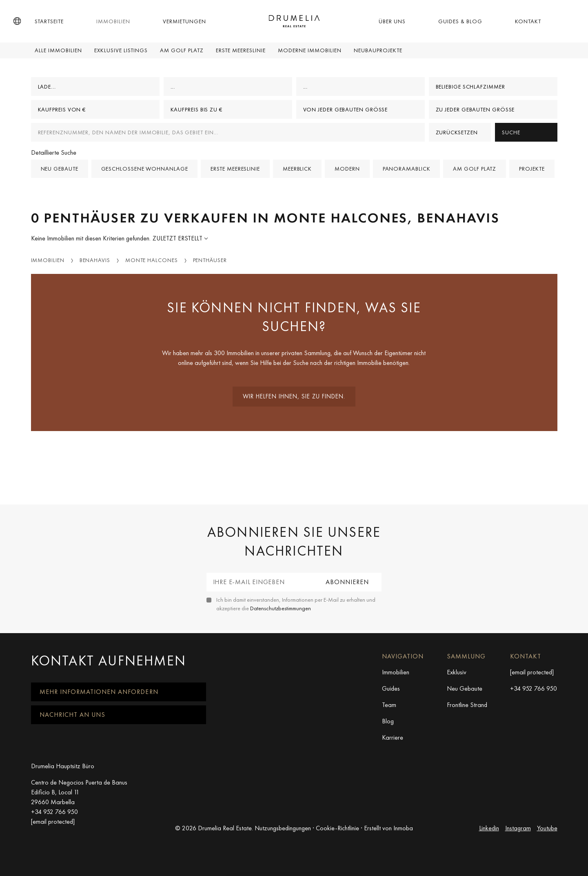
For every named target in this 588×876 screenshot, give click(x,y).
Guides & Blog (460, 21)
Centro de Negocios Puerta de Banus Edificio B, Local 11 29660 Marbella (79, 792)
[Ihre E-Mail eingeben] (260, 582)
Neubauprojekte (378, 50)
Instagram (518, 828)
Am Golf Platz (182, 50)
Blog (388, 721)
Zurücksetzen (457, 132)
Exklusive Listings (121, 50)
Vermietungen (184, 21)
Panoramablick (407, 169)
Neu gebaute (60, 169)
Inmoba (403, 828)
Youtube (547, 828)
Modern (347, 169)
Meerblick (297, 169)
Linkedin (489, 828)
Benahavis (95, 260)
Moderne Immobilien (310, 50)
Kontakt (528, 21)
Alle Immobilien (58, 50)
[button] (17, 21)
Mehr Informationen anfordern (99, 692)
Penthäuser (210, 260)
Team (389, 705)
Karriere (393, 737)
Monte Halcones (152, 260)
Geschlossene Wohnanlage (145, 169)
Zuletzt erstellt (178, 238)
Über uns (392, 21)
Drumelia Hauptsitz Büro (63, 766)
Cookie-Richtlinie (337, 828)
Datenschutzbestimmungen (281, 608)
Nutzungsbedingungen (283, 828)
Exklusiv (457, 672)
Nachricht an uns (73, 715)
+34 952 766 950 (534, 688)
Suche (511, 132)
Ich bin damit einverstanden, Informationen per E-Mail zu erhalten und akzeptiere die (296, 604)
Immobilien (113, 21)
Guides (391, 688)
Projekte (532, 169)
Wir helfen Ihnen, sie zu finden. (294, 396)
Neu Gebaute (465, 688)
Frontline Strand (467, 705)
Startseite (49, 21)
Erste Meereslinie (241, 50)
